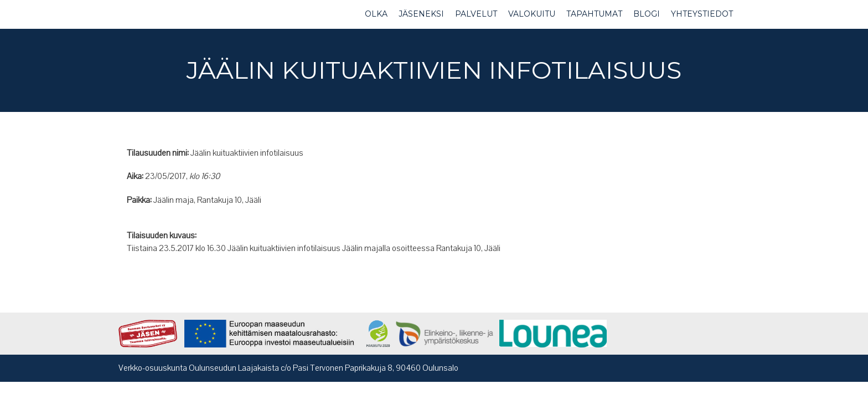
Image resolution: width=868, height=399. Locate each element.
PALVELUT (476, 14)
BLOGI (647, 14)
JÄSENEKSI (421, 14)
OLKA (376, 14)
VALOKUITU (532, 14)
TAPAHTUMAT (594, 14)
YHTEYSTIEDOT (702, 14)
